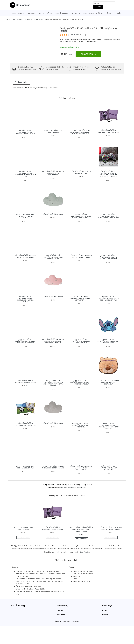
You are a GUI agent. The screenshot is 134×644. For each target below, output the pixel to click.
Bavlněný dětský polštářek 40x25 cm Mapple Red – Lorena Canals (109, 298)
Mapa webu (61, 615)
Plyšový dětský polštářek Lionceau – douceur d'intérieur (108, 382)
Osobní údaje (107, 606)
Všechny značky (62, 606)
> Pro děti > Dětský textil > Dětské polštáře (30, 19)
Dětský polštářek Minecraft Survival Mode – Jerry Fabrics (81, 298)
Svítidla (108, 13)
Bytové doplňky (45, 13)
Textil (73, 13)
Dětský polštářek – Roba (53, 214)
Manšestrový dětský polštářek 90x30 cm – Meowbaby (81, 425)
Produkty (13, 19)
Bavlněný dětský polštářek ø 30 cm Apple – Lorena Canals (81, 341)
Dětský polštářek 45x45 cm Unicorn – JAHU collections (53, 173)
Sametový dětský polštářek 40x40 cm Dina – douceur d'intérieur (26, 341)
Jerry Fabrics (69, 41)
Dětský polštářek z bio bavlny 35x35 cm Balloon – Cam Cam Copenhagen (81, 132)
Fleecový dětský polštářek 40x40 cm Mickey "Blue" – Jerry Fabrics (81, 216)
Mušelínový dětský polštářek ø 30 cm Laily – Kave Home (108, 468)
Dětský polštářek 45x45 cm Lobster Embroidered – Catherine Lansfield (53, 341)
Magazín (60, 610)
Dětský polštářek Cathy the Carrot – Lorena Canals (26, 216)
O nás (104, 610)
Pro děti (118, 13)
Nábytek (21, 13)
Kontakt (105, 615)
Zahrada (82, 13)
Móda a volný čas (96, 13)
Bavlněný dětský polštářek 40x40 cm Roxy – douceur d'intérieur (81, 382)
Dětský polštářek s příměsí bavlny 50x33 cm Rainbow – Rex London (109, 257)
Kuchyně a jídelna (61, 13)
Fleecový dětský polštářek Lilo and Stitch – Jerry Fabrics (109, 341)
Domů (14, 13)
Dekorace (32, 13)
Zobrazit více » (92, 41)
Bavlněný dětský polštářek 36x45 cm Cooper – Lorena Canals (26, 132)
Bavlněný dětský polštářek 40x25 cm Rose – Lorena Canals (53, 257)
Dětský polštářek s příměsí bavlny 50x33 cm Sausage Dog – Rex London (108, 216)
